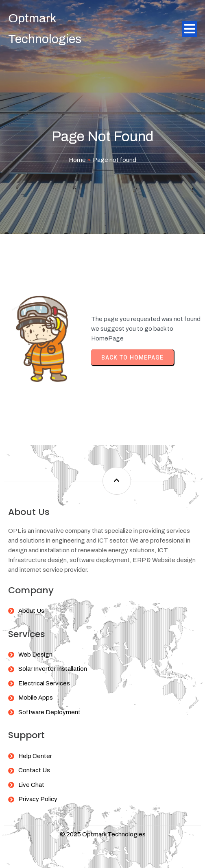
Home (77, 160)
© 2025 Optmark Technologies (103, 834)
